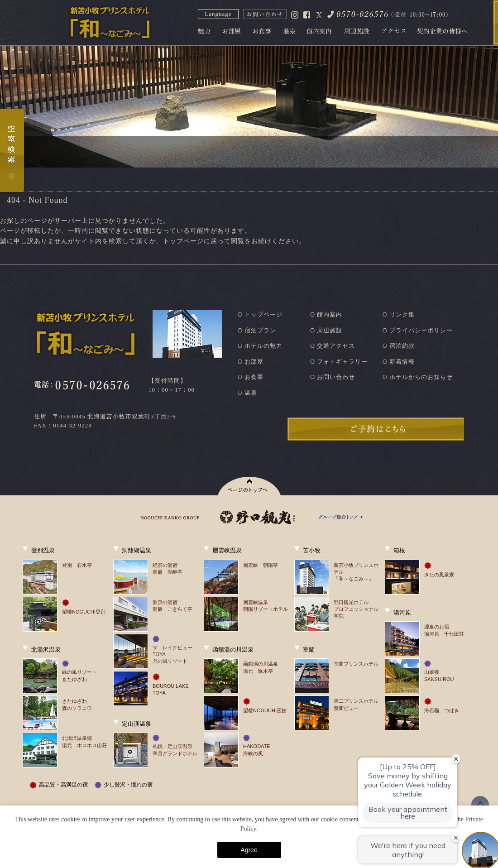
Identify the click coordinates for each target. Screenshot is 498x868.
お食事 (254, 377)
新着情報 (402, 362)
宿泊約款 (402, 346)
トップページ (263, 314)
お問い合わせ (336, 377)
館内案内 (330, 314)
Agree (249, 850)
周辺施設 (330, 330)
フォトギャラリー (342, 362)
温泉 (251, 393)
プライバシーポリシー (421, 330)
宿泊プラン (260, 330)
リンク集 (402, 314)
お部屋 (254, 362)
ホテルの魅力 (263, 346)
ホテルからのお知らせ (421, 377)
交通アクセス (336, 346)
